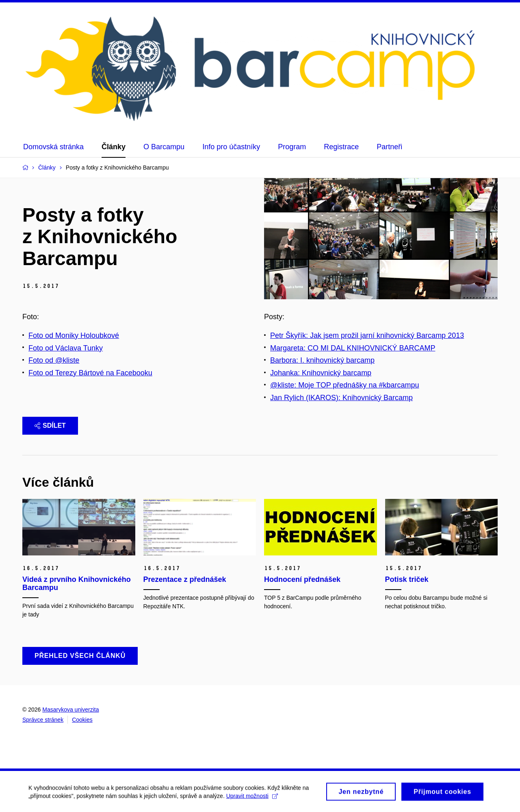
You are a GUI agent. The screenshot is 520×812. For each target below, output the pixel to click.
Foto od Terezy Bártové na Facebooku (90, 373)
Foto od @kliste (54, 360)
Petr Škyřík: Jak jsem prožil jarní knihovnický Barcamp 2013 (367, 335)
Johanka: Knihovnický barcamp (321, 373)
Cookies (82, 720)
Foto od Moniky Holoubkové (74, 335)
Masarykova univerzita (70, 710)
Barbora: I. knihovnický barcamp (322, 360)
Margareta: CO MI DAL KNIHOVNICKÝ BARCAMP (353, 348)
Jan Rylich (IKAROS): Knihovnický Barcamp (341, 398)
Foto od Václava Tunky (66, 348)
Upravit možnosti (252, 799)
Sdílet (50, 426)
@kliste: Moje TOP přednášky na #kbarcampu (344, 385)
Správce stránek (43, 720)
